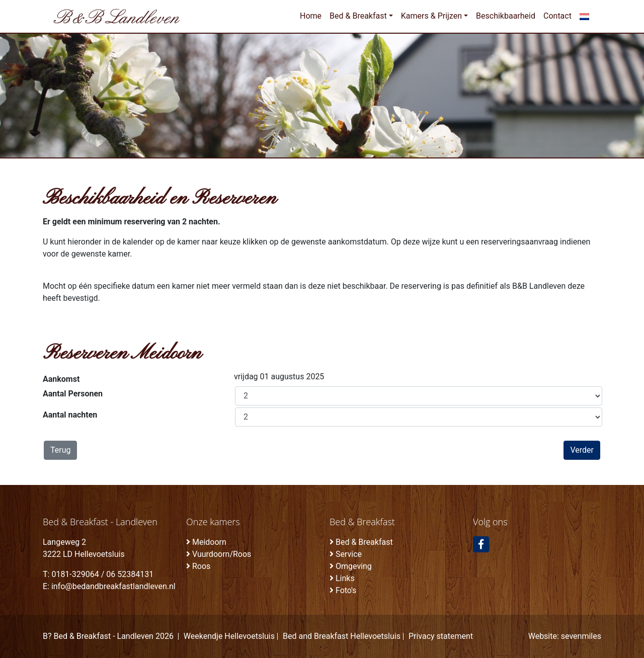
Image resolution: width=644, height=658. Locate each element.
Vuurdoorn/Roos (222, 554)
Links (345, 578)
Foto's (346, 590)
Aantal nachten (70, 415)
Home (311, 16)
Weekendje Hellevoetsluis (229, 636)
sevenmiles (581, 636)
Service (349, 554)
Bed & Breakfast (364, 542)
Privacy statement (441, 636)
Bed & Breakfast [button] (358, 16)
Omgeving (354, 566)
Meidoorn (209, 542)
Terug (60, 450)
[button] (584, 16)
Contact (557, 16)
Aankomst (61, 379)
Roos (201, 566)
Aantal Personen (73, 394)
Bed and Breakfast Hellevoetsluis (342, 636)
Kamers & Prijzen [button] (431, 16)
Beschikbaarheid (506, 16)
